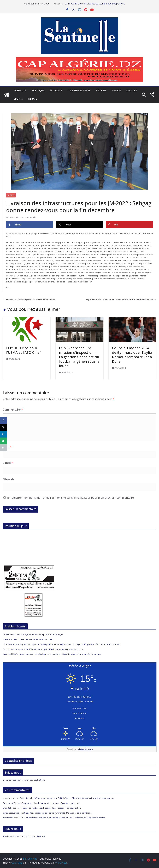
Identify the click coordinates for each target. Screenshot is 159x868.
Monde (116, 90)
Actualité (20, 90)
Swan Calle (8, 808)
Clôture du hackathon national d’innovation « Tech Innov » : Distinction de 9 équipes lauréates (62, 818)
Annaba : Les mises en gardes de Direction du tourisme (29, 299)
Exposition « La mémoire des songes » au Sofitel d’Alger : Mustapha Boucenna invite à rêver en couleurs (67, 798)
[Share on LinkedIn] (3, 434)
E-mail (8, 463)
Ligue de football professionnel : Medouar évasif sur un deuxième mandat (121, 299)
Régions (101, 90)
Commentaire (13, 410)
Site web (8, 479)
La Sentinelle (30, 217)
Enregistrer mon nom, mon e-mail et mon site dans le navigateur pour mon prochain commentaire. (71, 498)
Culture (132, 90)
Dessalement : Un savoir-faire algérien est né (59, 803)
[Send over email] (3, 441)
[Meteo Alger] (80, 729)
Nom (7, 447)
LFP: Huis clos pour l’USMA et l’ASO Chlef (23, 350)
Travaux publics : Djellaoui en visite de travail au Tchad (28, 639)
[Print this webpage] (3, 448)
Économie (56, 90)
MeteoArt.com (85, 749)
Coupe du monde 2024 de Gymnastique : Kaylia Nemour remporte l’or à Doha (132, 355)
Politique (38, 90)
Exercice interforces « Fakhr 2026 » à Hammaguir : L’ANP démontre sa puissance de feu (43, 649)
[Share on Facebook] (30, 225)
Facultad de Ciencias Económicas (18, 803)
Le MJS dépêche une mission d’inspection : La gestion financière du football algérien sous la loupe (79, 357)
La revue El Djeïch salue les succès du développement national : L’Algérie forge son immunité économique (95, 5)
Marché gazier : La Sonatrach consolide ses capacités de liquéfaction (49, 808)
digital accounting (11, 813)
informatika (8, 818)
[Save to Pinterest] (129, 225)
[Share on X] (80, 225)
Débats (33, 99)
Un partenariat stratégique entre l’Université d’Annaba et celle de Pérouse (58, 813)
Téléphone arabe (79, 90)
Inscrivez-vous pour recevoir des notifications (24, 780)
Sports (18, 99)
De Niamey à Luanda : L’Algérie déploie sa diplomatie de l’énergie (33, 634)
